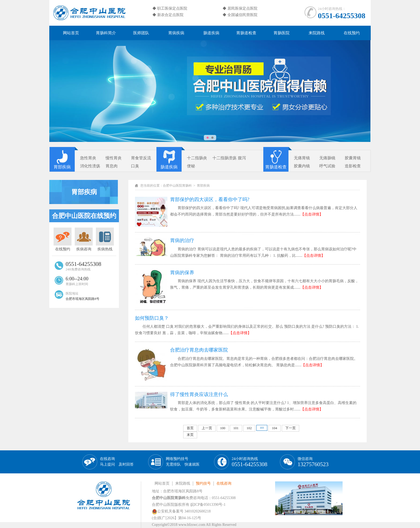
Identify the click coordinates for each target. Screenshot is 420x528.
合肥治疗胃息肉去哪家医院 (199, 350)
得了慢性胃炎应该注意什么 (199, 394)
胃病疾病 (176, 33)
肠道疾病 (211, 33)
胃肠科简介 (106, 33)
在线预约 (352, 33)
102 (249, 428)
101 (236, 428)
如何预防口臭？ (152, 318)
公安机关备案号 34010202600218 (181, 511)
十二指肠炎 (197, 158)
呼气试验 (327, 166)
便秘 (191, 166)
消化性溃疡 (90, 166)
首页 (190, 428)
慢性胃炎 (114, 158)
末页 (190, 435)
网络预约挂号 (183, 462)
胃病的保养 (182, 273)
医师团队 (141, 33)
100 (223, 428)
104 (275, 428)
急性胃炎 (88, 158)
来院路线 (317, 33)
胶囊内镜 (302, 166)
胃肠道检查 (246, 33)
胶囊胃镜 (353, 158)
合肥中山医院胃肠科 (177, 186)
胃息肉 (112, 166)
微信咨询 (313, 462)
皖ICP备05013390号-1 (208, 505)
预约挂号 (203, 483)
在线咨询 (117, 462)
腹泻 (242, 158)
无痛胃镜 (302, 158)
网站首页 (71, 33)
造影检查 (353, 166)
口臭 (135, 166)
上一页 (207, 428)
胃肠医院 (282, 33)
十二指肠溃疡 (224, 158)
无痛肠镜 (327, 158)
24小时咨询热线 (250, 462)
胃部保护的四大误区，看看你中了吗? (210, 199)
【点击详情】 (312, 214)
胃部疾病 (62, 167)
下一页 (290, 428)
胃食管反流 (141, 158)
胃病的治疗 (182, 240)
